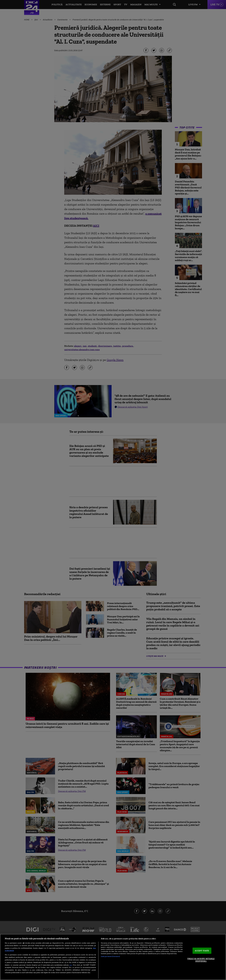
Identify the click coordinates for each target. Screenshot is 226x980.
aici (71, 965)
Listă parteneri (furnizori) (110, 956)
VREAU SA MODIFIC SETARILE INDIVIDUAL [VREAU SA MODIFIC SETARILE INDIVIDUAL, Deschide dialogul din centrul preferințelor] (201, 960)
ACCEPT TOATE (202, 951)
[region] (113, 957)
